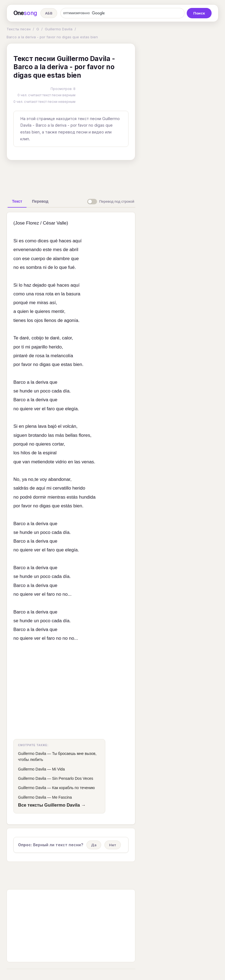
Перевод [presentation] (40, 201)
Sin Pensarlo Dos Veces (72, 778)
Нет (113, 845)
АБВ (49, 13)
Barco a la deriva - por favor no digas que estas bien (52, 37)
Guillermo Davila (59, 29)
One (25, 13)
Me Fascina (62, 797)
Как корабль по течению (73, 788)
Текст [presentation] (17, 201)
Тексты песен (19, 29)
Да (94, 845)
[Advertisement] (93, 177)
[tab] (17, 201)
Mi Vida (58, 769)
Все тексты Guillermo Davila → (52, 805)
